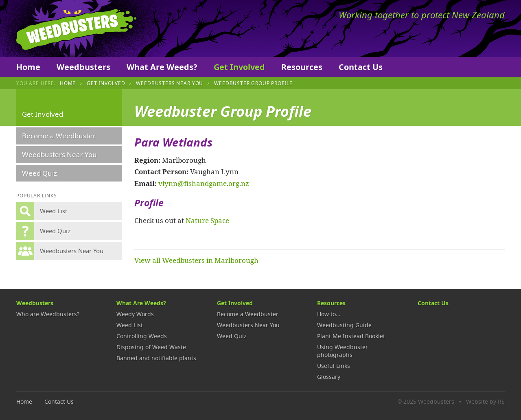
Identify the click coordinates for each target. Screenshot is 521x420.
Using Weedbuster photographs (343, 351)
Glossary (329, 377)
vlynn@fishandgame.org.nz (204, 183)
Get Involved (239, 67)
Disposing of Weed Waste (151, 347)
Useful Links (334, 366)
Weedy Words (135, 314)
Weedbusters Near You (170, 83)
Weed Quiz (39, 173)
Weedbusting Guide (344, 325)
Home (28, 67)
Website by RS (485, 401)
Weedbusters (76, 28)
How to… (329, 314)
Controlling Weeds (142, 336)
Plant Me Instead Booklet (351, 336)
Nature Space (207, 220)
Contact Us (361, 67)
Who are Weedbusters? (48, 314)
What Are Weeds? (162, 67)
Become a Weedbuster (59, 136)
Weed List (130, 325)
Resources (302, 67)
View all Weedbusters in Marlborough (196, 260)
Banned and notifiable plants (156, 358)
